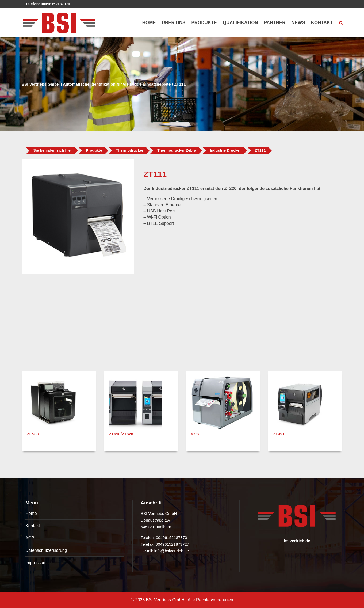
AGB (30, 538)
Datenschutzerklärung (46, 550)
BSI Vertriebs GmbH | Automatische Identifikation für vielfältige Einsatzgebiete (96, 84)
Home (31, 513)
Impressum (36, 563)
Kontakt (33, 526)
